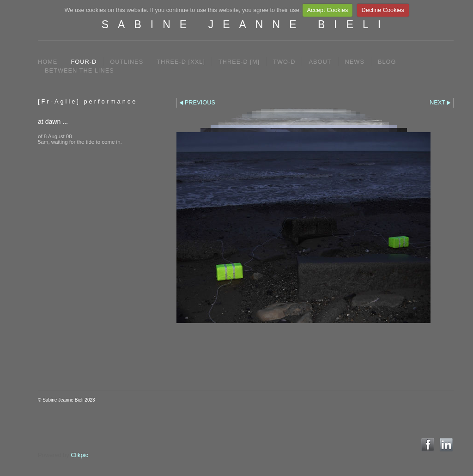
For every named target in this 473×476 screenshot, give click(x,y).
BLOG (387, 62)
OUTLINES (127, 62)
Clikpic (79, 455)
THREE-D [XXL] (181, 62)
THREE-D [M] (239, 62)
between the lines (79, 70)
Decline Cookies (383, 10)
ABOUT (320, 62)
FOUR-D (84, 62)
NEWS (355, 62)
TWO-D (284, 62)
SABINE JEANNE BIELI (246, 24)
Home (48, 62)
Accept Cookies (327, 10)
